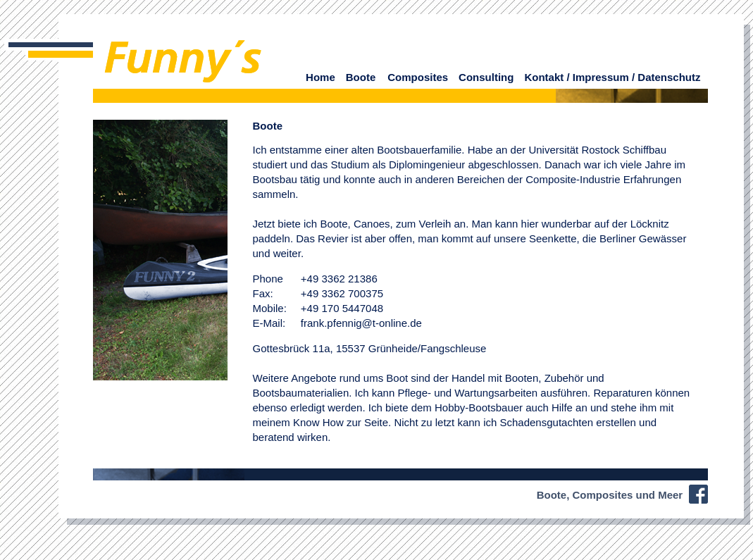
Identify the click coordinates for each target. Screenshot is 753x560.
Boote (361, 77)
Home (321, 77)
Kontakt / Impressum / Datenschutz (612, 77)
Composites (418, 77)
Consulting (486, 77)
